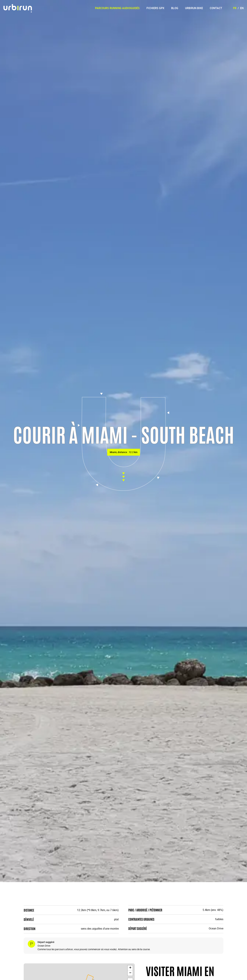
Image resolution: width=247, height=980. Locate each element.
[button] (130, 968)
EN (242, 8)
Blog (175, 8)
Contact (216, 8)
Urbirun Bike (194, 8)
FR (235, 8)
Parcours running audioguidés (117, 8)
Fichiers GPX (155, 8)
